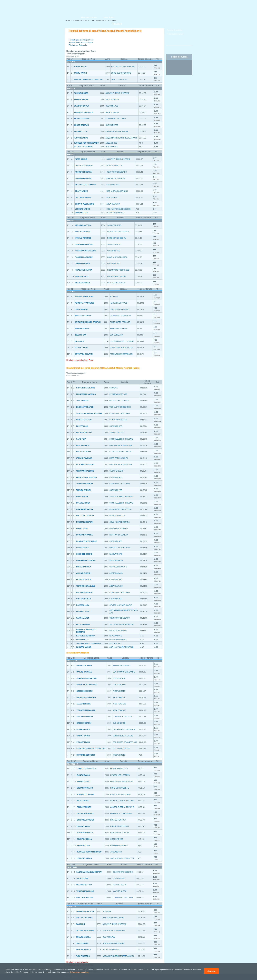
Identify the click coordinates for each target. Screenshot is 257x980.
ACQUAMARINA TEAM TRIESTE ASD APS (121, 138)
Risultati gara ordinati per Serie (81, 40)
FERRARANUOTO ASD (119, 303)
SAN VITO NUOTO (114, 225)
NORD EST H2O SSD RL (117, 238)
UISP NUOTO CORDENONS (117, 191)
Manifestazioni (89, 18)
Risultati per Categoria (78, 45)
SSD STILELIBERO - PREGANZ (117, 93)
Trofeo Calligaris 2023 (97, 20)
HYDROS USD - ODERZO (120, 309)
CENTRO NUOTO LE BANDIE (117, 132)
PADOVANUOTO (112, 147)
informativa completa (79, 972)
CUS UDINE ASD (112, 106)
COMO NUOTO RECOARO (121, 73)
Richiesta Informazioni (175, 34)
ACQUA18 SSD (111, 143)
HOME (68, 20)
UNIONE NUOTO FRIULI (116, 276)
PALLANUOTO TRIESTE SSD (118, 270)
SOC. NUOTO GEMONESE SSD (123, 67)
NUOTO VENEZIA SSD (120, 79)
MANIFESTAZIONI (80, 20)
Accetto (212, 971)
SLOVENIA (114, 297)
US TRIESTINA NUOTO (115, 213)
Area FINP (109, 18)
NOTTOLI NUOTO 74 (114, 166)
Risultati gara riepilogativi (77, 962)
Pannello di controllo (174, 30)
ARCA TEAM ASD (112, 100)
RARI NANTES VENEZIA (116, 178)
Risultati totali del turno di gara (81, 42)
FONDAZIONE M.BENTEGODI (121, 348)
